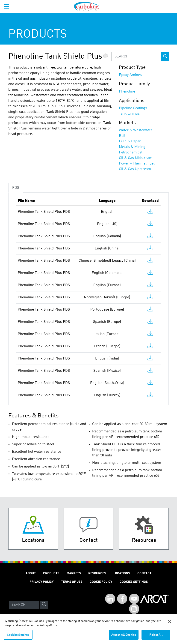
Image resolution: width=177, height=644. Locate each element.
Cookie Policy (101, 582)
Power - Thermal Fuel (137, 164)
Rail (122, 136)
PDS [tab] (16, 188)
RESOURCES (97, 573)
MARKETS (74, 573)
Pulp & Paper (130, 141)
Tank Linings (129, 114)
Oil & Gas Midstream (136, 158)
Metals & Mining (132, 147)
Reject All (156, 637)
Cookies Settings (18, 637)
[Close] (170, 624)
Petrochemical (131, 153)
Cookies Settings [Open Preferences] (134, 582)
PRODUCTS (51, 573)
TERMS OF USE (72, 582)
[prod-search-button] (165, 57)
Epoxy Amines (130, 75)
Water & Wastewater (136, 130)
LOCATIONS (122, 573)
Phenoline (127, 92)
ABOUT (31, 573)
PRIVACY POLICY (42, 582)
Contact (144, 573)
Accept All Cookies (124, 637)
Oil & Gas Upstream (135, 169)
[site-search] (44, 605)
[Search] (24, 605)
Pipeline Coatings (133, 108)
